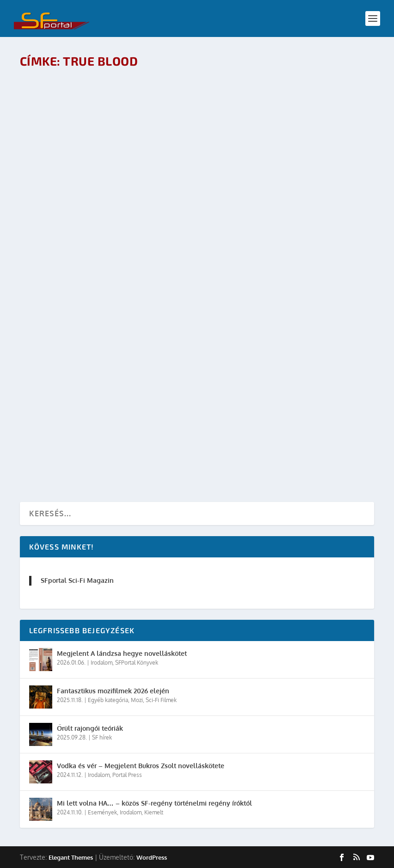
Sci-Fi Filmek (161, 700)
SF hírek (102, 737)
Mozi (137, 700)
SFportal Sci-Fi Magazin (77, 580)
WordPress (152, 857)
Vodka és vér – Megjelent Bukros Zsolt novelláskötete (141, 766)
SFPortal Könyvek (137, 663)
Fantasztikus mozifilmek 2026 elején (113, 691)
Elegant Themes (71, 857)
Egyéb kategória (108, 700)
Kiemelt (154, 812)
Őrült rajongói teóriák (90, 728)
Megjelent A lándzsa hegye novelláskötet (122, 653)
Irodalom (102, 663)
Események (102, 812)
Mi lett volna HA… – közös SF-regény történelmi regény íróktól (154, 803)
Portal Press (127, 775)
